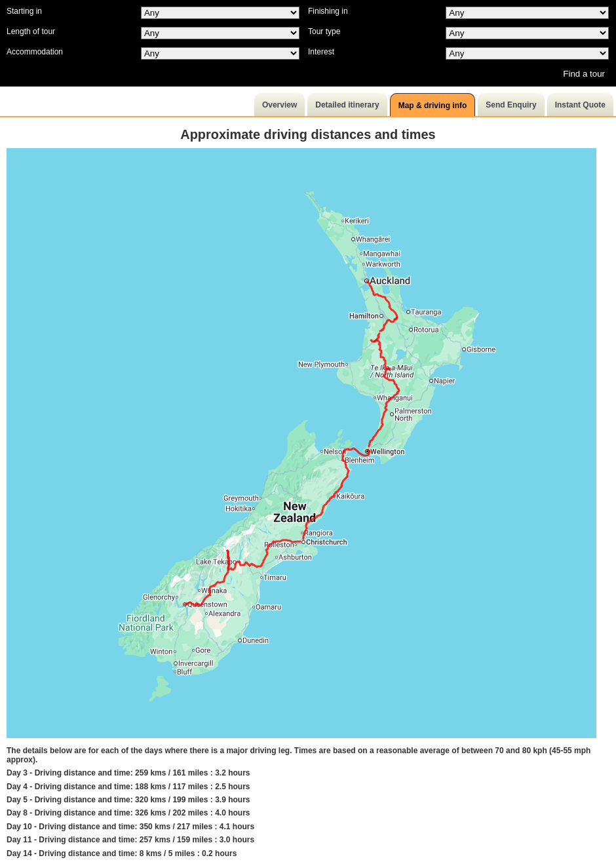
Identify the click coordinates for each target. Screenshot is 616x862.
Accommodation (35, 52)
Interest (321, 52)
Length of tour (31, 31)
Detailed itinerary (347, 105)
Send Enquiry (511, 105)
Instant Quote (580, 105)
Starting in (24, 11)
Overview (279, 105)
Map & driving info (433, 106)
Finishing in (328, 11)
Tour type (324, 31)
